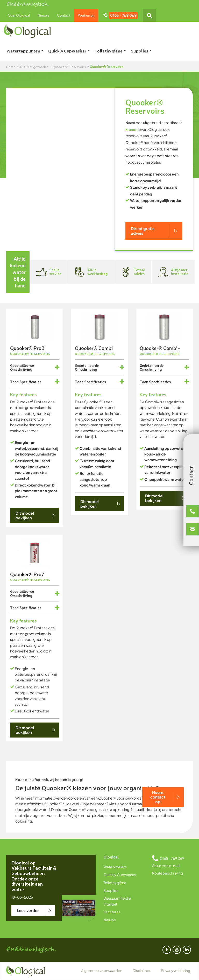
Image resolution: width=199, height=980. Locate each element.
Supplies (141, 51)
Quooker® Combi (94, 348)
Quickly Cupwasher (69, 51)
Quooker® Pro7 (27, 574)
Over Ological (19, 15)
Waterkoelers (115, 867)
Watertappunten (25, 51)
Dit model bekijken (25, 515)
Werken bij (86, 15)
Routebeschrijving (168, 873)
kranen (131, 129)
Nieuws (43, 15)
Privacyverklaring (176, 970)
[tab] (35, 368)
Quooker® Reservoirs (30, 354)
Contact (64, 15)
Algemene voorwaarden (102, 970)
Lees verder (28, 910)
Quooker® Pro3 (27, 348)
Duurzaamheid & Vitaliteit (117, 901)
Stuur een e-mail (166, 865)
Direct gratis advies (143, 231)
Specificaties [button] (30, 382)
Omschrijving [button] (21, 369)
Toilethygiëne (110, 51)
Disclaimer (142, 970)
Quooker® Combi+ (160, 348)
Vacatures (112, 912)
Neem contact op (158, 797)
